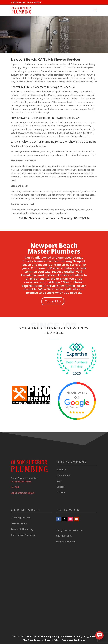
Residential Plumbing (22, 529)
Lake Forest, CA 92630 (23, 493)
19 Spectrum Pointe (21, 482)
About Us (61, 470)
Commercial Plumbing (23, 535)
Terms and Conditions (73, 640)
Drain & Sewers (19, 523)
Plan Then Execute (33, 640)
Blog (59, 481)
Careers (61, 492)
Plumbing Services (21, 518)
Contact (61, 487)
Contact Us (53, 301)
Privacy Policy (52, 640)
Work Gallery (63, 475)
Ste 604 (15, 487)
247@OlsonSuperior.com (70, 530)
